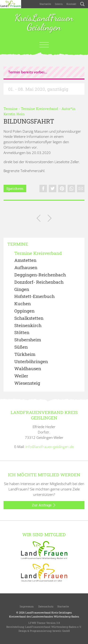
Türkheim (25, 354)
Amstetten (25, 260)
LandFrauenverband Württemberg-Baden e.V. (53, 627)
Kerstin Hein (14, 114)
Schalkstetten (29, 318)
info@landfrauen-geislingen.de (50, 447)
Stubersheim (28, 340)
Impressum (26, 606)
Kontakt (71, 4)
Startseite (45, 4)
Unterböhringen (31, 362)
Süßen (21, 347)
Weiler (21, 376)
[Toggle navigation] (44, 45)
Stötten (22, 333)
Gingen (22, 289)
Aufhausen (26, 268)
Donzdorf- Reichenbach (39, 282)
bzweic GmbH (61, 631)
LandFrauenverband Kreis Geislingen (49, 612)
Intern (59, 4)
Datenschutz (46, 606)
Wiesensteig (27, 383)
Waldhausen (28, 369)
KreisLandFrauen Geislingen (44, 23)
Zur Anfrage (44, 505)
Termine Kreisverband (40, 109)
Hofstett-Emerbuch (34, 296)
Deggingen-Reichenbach (40, 275)
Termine (11, 109)
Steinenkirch (28, 326)
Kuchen (23, 304)
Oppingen (24, 311)
